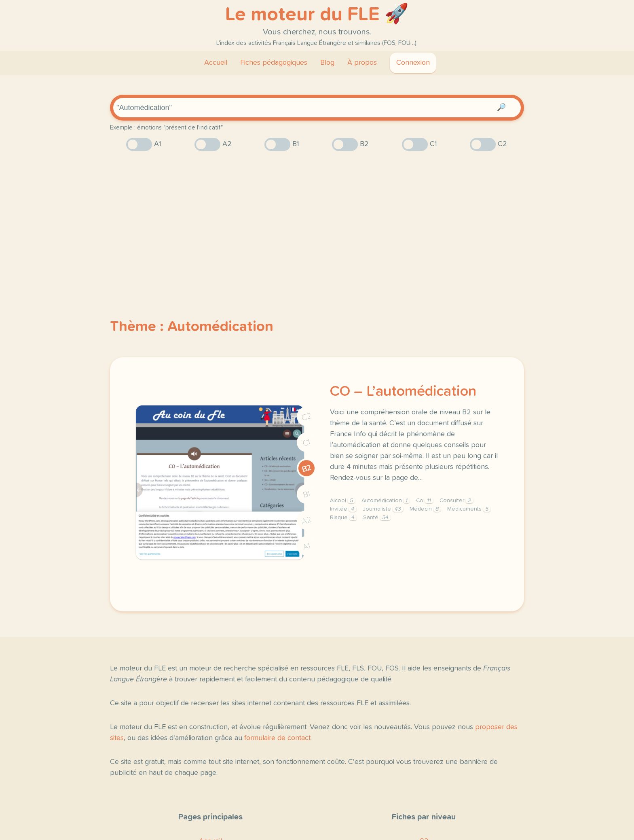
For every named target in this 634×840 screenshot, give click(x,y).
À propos (362, 63)
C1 (306, 443)
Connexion (413, 63)
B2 (307, 469)
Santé (377, 518)
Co (425, 501)
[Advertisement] (317, 221)
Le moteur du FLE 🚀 (317, 15)
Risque (343, 518)
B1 (307, 495)
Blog (327, 63)
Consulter (456, 501)
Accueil (216, 63)
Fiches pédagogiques (274, 63)
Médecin (425, 509)
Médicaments (469, 509)
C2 (306, 417)
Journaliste (383, 509)
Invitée (343, 509)
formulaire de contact (277, 738)
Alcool (342, 501)
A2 (306, 521)
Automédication (386, 501)
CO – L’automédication (403, 392)
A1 (306, 546)
